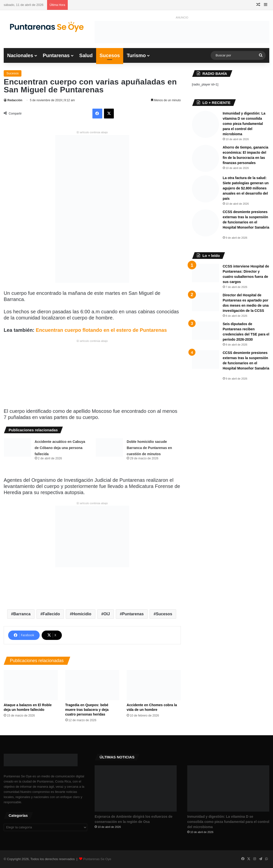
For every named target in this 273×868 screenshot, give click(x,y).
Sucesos (110, 55)
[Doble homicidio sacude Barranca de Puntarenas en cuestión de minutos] (109, 447)
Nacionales (20, 55)
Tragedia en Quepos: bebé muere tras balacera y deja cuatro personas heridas (87, 710)
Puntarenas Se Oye (97, 859)
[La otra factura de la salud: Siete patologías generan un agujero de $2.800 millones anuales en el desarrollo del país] (205, 189)
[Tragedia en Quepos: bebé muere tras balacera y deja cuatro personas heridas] (92, 685)
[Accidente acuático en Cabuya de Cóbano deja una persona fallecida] (17, 447)
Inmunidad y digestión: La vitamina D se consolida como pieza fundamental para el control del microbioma (244, 124)
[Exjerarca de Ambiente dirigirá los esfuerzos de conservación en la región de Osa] (136, 788)
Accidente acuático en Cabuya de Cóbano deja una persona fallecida (60, 448)
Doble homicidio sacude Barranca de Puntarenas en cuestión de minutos (149, 448)
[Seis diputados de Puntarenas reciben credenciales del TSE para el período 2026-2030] (205, 331)
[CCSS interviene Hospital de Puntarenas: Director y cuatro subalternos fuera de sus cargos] (205, 273)
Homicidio (82, 614)
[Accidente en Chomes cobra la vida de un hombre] (154, 685)
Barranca (22, 614)
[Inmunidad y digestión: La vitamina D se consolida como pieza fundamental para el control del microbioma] (205, 124)
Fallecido (51, 614)
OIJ (107, 614)
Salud (86, 55)
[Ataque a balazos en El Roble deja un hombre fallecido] (31, 685)
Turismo (136, 55)
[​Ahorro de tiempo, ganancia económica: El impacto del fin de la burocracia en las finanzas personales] (205, 158)
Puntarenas (56, 55)
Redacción (15, 100)
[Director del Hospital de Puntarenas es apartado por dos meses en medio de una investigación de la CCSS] (205, 302)
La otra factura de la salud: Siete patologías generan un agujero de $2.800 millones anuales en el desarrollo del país (246, 188)
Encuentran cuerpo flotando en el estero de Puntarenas (101, 330)
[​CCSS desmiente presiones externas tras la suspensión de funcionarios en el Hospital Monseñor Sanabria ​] (205, 223)
